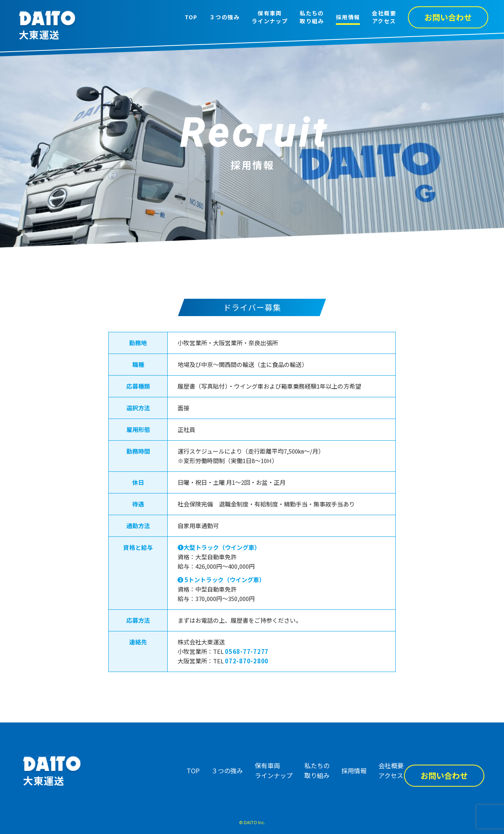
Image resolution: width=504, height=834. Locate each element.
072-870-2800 (247, 661)
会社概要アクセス (384, 17)
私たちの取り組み (312, 17)
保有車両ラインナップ (270, 17)
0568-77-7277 (247, 651)
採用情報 (348, 17)
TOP (191, 17)
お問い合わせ (448, 17)
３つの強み (225, 17)
